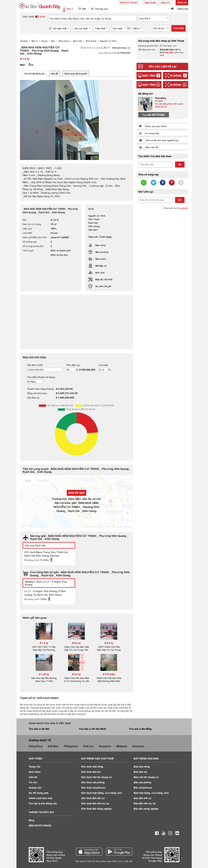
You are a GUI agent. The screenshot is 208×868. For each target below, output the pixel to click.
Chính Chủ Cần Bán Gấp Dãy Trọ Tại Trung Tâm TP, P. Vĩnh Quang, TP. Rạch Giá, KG (76, 651)
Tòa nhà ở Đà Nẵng (140, 729)
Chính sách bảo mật (40, 798)
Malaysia (122, 746)
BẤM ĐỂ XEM (76, 493)
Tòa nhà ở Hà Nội (39, 729)
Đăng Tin (182, 3)
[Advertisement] (162, 266)
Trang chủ (35, 767)
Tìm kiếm (178, 28)
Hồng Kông (36, 746)
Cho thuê (92, 767)
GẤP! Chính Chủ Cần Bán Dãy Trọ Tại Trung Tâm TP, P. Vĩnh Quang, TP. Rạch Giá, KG (109, 651)
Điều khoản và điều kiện (123, 861)
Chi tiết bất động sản (35, 74)
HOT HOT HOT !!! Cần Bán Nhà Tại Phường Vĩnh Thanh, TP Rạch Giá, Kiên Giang (44, 651)
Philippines (71, 746)
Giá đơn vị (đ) (35, 365)
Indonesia (138, 746)
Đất (82, 9)
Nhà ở (68, 9)
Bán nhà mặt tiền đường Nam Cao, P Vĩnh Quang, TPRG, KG (44, 681)
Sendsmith (183, 208)
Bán (142, 767)
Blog (32, 820)
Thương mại (99, 9)
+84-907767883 (156, 115)
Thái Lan (88, 746)
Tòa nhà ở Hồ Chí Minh (92, 729)
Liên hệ (33, 777)
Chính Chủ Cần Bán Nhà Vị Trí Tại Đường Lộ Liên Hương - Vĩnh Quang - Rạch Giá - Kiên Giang (76, 683)
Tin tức (33, 782)
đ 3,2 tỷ (76, 674)
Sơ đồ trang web (39, 793)
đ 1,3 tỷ (44, 643)
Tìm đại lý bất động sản (43, 803)
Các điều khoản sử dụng (41, 377)
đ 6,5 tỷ (76, 643)
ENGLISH (183, 9)
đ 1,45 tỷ (44, 674)
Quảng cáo (35, 788)
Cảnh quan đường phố (76, 74)
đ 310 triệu (109, 674)
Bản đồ (55, 74)
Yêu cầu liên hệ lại (162, 66)
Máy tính (149, 76)
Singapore (105, 746)
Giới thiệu (35, 772)
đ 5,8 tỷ (109, 643)
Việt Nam (53, 746)
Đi (180, 164)
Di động (176, 76)
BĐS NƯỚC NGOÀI (129, 3)
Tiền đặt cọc (73, 365)
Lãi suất (103, 365)
